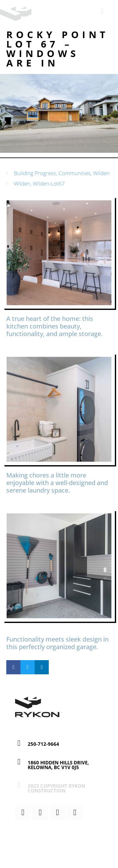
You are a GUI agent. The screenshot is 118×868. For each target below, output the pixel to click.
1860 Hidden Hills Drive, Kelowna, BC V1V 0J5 (58, 765)
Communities (75, 173)
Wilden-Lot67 (49, 183)
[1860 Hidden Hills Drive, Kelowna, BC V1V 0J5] (19, 762)
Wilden (101, 173)
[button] (13, 667)
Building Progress (35, 173)
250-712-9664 (43, 744)
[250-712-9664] (19, 743)
